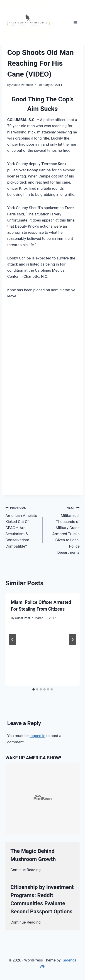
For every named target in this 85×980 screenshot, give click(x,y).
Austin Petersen (22, 85)
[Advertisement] (42, 349)
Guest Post (23, 618)
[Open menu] (75, 22)
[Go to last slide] (13, 639)
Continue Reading (25, 870)
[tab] (34, 689)
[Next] (72, 639)
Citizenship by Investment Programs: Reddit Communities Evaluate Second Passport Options (42, 899)
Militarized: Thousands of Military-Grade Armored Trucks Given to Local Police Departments (63, 530)
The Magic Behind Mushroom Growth (33, 855)
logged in (38, 736)
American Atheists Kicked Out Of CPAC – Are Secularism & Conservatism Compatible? (22, 526)
